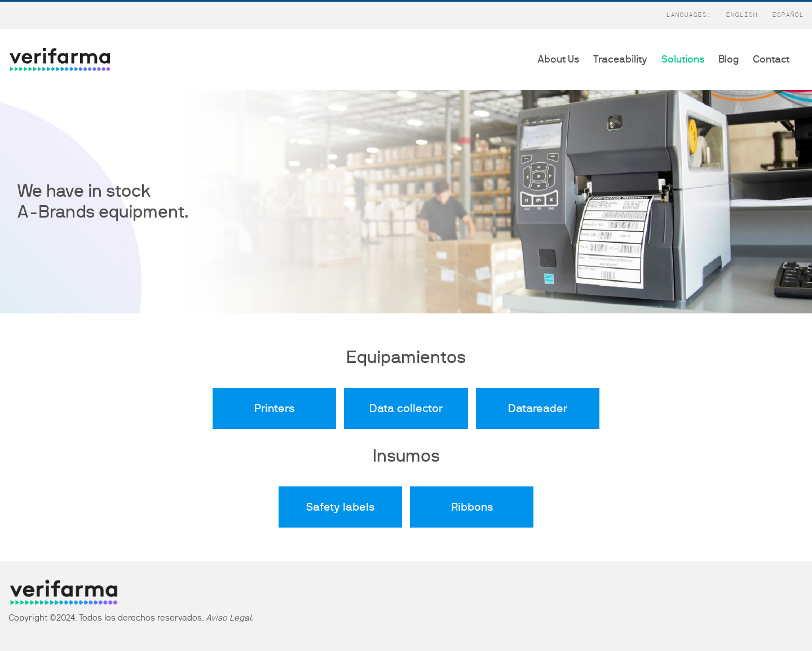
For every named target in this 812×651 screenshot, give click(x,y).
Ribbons (472, 507)
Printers (274, 409)
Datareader (538, 409)
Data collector (406, 409)
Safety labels (340, 507)
